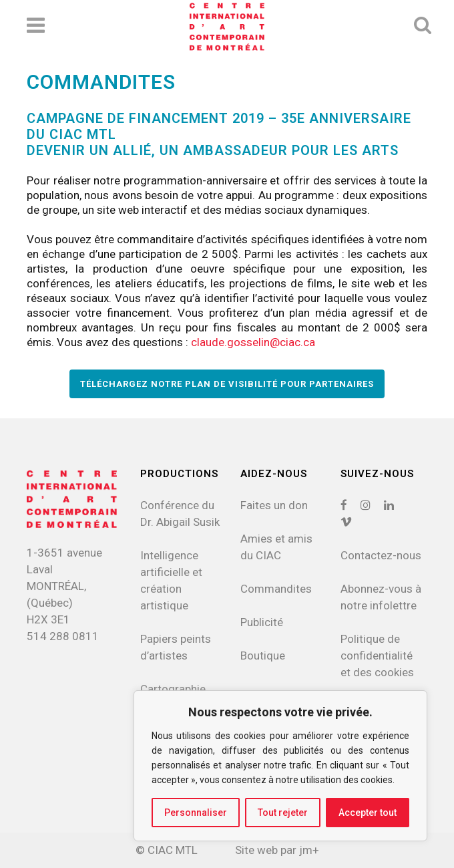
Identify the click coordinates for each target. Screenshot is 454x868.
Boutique (263, 656)
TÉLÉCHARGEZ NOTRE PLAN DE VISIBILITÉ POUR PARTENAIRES (227, 384)
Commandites (276, 589)
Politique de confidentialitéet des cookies (377, 656)
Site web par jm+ (277, 850)
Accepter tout (368, 813)
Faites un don (274, 505)
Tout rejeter (283, 813)
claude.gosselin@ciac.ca (253, 342)
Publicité (262, 622)
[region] (280, 766)
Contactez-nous (381, 555)
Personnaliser (196, 813)
